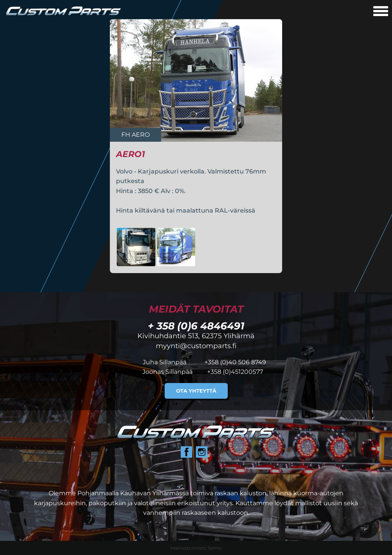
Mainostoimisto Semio (196, 548)
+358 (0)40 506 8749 (235, 362)
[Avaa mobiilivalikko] (381, 12)
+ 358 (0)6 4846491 (196, 326)
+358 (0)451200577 (235, 372)
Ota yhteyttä (196, 391)
